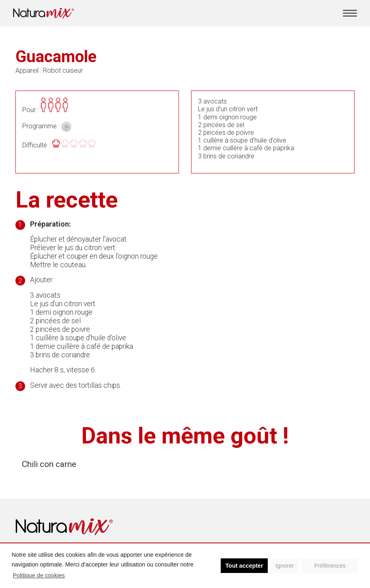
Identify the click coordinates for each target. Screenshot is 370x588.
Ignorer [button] (285, 566)
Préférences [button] (330, 566)
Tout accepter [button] (244, 566)
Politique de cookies (39, 575)
